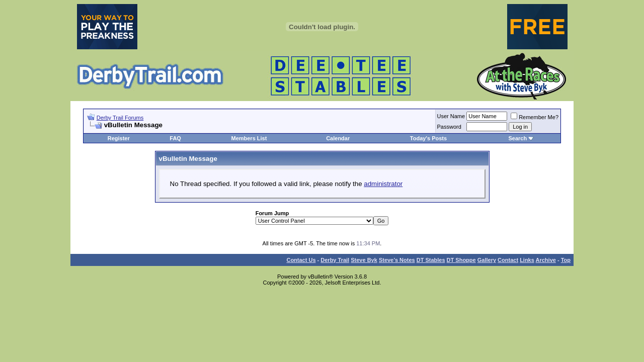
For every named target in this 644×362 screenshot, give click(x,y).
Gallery (487, 260)
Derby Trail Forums (120, 118)
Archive (546, 260)
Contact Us (301, 260)
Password (449, 127)
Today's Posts (428, 138)
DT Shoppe (461, 260)
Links (527, 260)
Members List (249, 138)
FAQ (175, 138)
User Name (451, 116)
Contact (508, 260)
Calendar (338, 138)
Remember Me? (535, 117)
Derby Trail (335, 260)
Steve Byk (364, 260)
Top (566, 260)
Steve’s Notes (397, 260)
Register (119, 138)
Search (517, 138)
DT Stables (431, 260)
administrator (383, 184)
